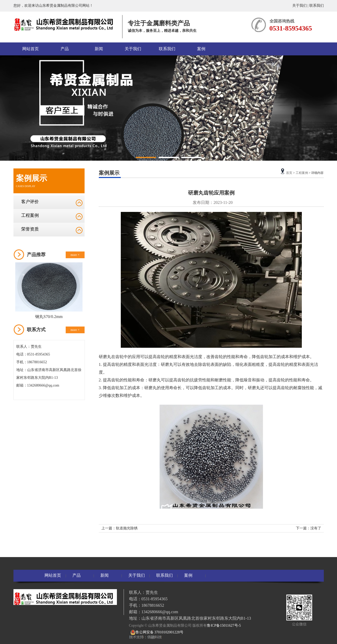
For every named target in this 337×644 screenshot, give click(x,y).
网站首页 (31, 49)
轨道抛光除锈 (127, 528)
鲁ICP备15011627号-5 (224, 626)
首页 (289, 173)
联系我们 (317, 6)
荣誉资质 (30, 229)
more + (75, 255)
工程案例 (30, 215)
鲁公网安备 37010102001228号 (157, 632)
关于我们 (299, 6)
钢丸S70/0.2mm (49, 317)
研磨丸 (105, 357)
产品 (65, 49)
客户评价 (30, 202)
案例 (201, 49)
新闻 (99, 49)
